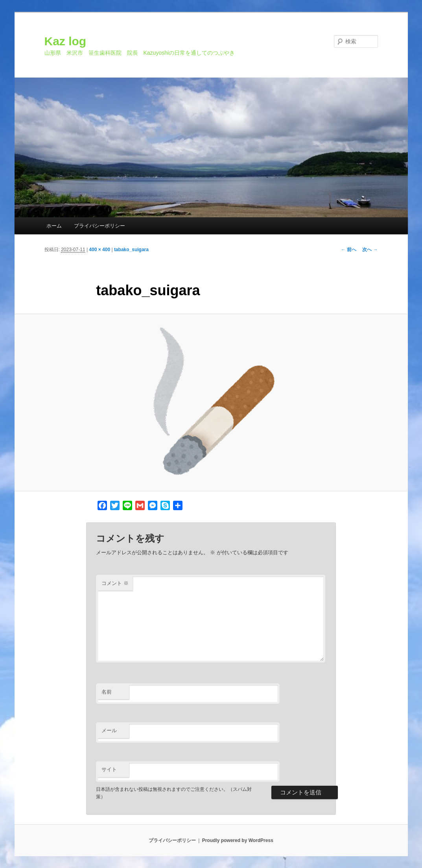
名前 (107, 692)
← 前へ (349, 250)
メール (109, 730)
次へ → (370, 250)
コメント (115, 583)
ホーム (54, 226)
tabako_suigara (131, 250)
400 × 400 (100, 250)
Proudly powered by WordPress (238, 840)
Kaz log (65, 41)
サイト (109, 769)
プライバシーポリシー (100, 226)
